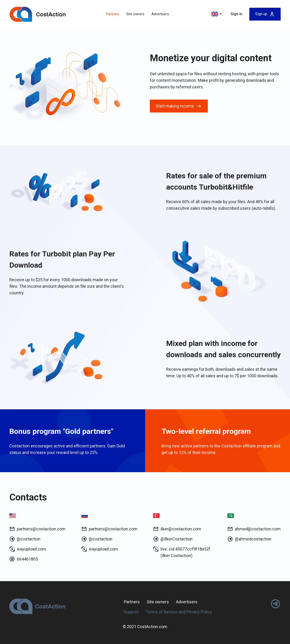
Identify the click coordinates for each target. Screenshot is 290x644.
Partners (113, 14)
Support (131, 612)
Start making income (179, 106)
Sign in (236, 14)
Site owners (135, 14)
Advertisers (160, 14)
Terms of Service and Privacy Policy (179, 612)
